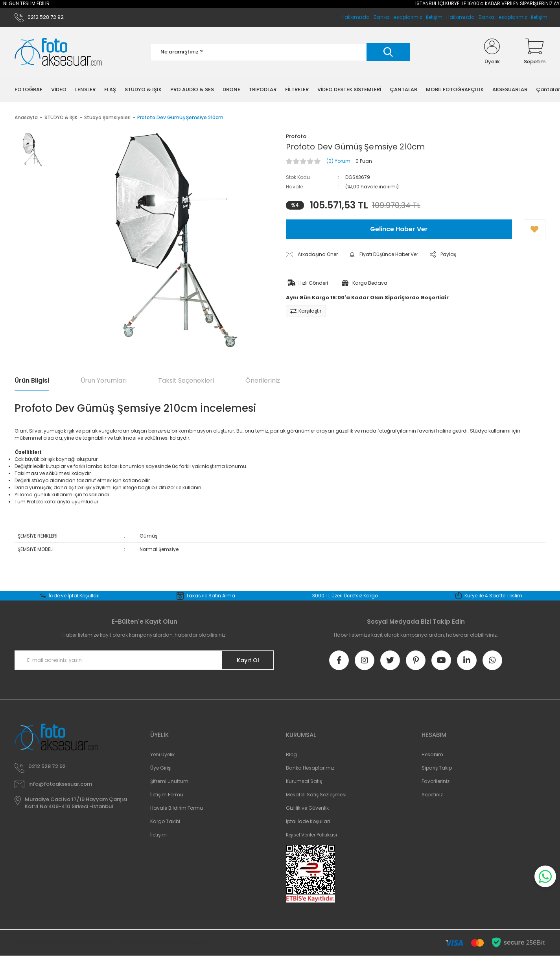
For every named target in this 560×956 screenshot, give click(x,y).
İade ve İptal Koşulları (74, 596)
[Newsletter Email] (144, 660)
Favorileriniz (436, 781)
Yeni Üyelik (162, 754)
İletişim (539, 17)
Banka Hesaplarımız (503, 17)
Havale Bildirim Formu (177, 808)
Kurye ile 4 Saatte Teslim (493, 596)
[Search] (280, 52)
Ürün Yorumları (104, 380)
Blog (291, 754)
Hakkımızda (461, 17)
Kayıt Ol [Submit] (248, 660)
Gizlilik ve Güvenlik (307, 808)
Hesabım (432, 754)
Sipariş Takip (437, 768)
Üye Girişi (161, 768)
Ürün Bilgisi (32, 380)
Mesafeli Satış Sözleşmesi (316, 795)
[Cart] (535, 52)
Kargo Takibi (165, 821)
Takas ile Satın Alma (211, 596)
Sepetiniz (432, 795)
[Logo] (58, 52)
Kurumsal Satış (304, 781)
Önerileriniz (263, 380)
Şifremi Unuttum (169, 781)
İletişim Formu (167, 795)
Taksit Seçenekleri (186, 380)
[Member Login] (492, 52)
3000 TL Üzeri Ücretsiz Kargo (345, 596)
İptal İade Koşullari (308, 821)
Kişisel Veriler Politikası (311, 835)
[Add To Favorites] (535, 229)
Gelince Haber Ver (399, 229)
